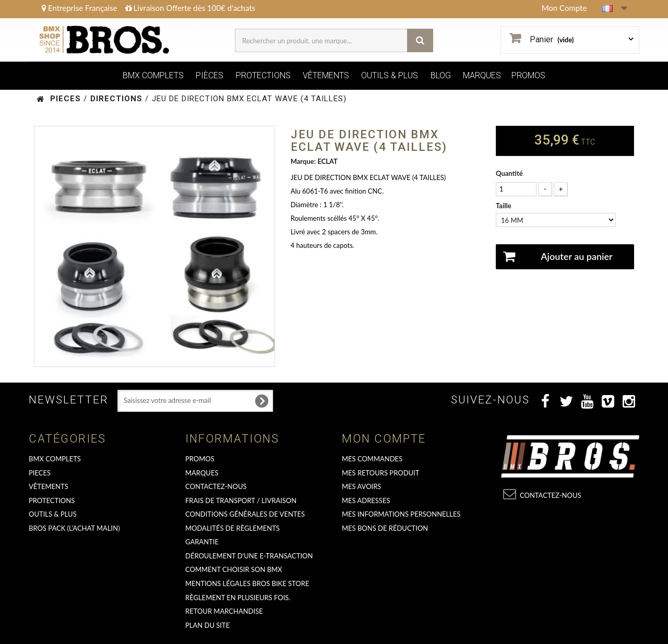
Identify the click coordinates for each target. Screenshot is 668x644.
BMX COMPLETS (153, 75)
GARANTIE (202, 542)
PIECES (40, 473)
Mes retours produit (380, 473)
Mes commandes (372, 459)
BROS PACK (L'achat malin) (74, 528)
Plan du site (207, 625)
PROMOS (528, 75)
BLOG (441, 75)
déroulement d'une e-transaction (249, 556)
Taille (504, 206)
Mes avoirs (361, 486)
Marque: (303, 161)
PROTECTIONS (263, 75)
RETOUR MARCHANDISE (224, 611)
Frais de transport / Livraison (241, 500)
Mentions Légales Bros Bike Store (247, 583)
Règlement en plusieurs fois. (238, 598)
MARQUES (482, 75)
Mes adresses (366, 500)
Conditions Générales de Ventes (245, 514)
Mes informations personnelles (401, 514)
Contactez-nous (216, 486)
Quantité (509, 173)
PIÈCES (210, 75)
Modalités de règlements (232, 528)
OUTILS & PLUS (390, 75)
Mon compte (384, 439)
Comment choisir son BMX (234, 569)
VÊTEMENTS (326, 75)
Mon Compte (564, 8)
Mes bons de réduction (385, 528)
